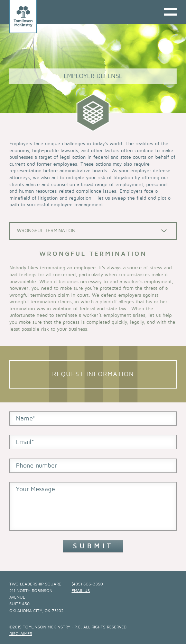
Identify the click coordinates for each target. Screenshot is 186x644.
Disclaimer (21, 634)
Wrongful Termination (46, 231)
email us (81, 591)
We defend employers (117, 295)
